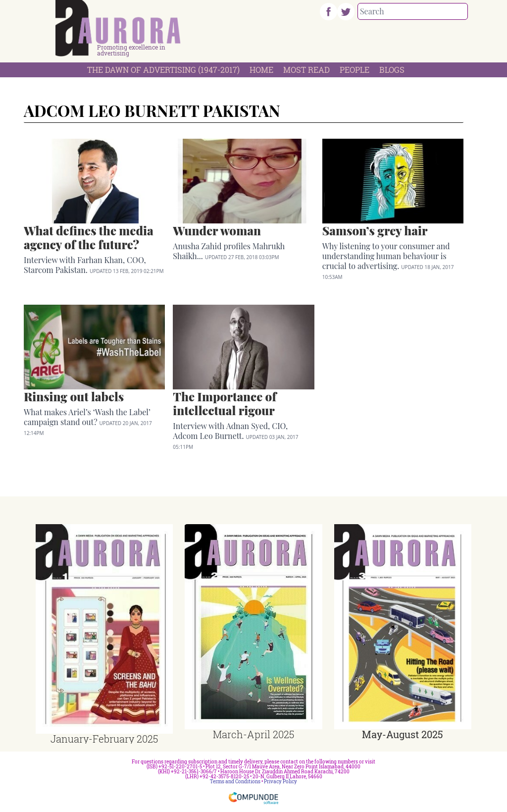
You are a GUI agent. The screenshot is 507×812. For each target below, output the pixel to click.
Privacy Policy (280, 782)
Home (261, 70)
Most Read (306, 70)
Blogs (392, 70)
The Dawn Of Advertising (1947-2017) (163, 70)
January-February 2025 (104, 739)
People (355, 70)
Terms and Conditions (235, 782)
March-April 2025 (253, 734)
